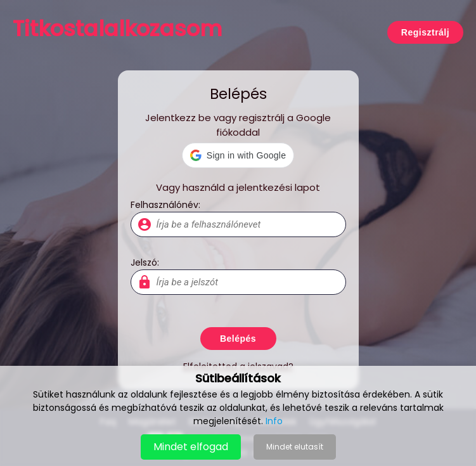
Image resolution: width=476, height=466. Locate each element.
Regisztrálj (425, 32)
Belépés (238, 339)
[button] (238, 155)
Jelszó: (145, 262)
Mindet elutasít (295, 447)
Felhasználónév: (165, 205)
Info (274, 421)
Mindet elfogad (191, 447)
